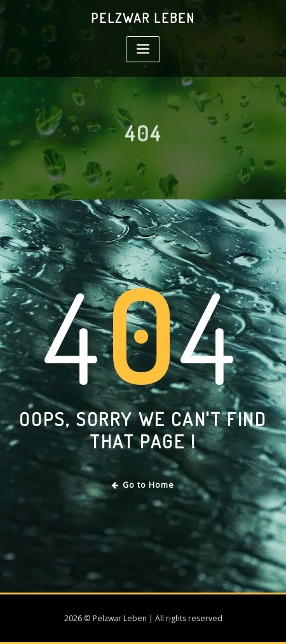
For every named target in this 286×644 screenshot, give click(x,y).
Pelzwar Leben (143, 18)
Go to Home (143, 485)
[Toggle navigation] (143, 49)
